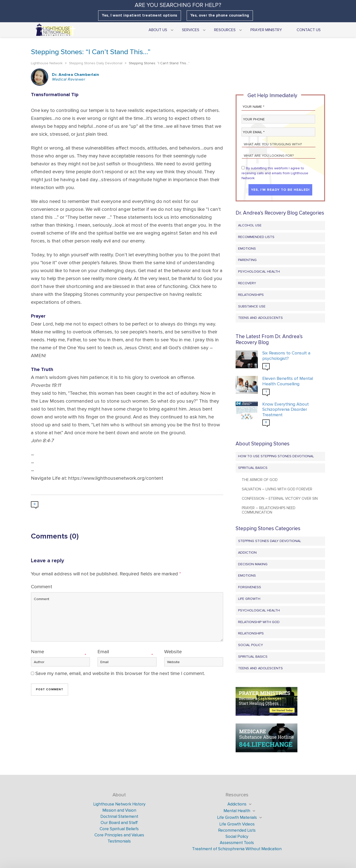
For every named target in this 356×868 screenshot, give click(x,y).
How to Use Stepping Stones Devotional (276, 456)
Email (103, 652)
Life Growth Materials (237, 817)
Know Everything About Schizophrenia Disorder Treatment (286, 410)
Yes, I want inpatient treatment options (140, 15)
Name (37, 652)
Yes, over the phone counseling (220, 15)
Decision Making (253, 564)
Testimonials (119, 841)
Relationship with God (259, 622)
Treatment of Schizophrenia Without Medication (237, 849)
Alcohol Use (250, 225)
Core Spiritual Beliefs (119, 829)
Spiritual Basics (253, 468)
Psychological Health (259, 271)
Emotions (247, 249)
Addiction (247, 553)
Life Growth (249, 599)
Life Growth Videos (237, 824)
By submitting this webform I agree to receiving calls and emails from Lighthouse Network (275, 173)
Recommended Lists (256, 237)
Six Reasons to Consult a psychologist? (286, 356)
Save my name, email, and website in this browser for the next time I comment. (120, 673)
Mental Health (237, 811)
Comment (42, 587)
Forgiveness (250, 587)
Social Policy (251, 645)
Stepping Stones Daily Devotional (270, 541)
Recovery (247, 283)
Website (173, 652)
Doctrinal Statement (119, 816)
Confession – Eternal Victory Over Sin (280, 499)
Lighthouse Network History (119, 804)
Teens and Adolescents (260, 318)
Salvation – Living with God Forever (277, 489)
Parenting (247, 260)
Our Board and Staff (119, 823)
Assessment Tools (237, 843)
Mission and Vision (119, 810)
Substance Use (252, 306)
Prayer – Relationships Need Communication (269, 510)
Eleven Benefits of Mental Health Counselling (288, 381)
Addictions (237, 804)
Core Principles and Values (119, 835)
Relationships (251, 295)
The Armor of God (260, 480)
